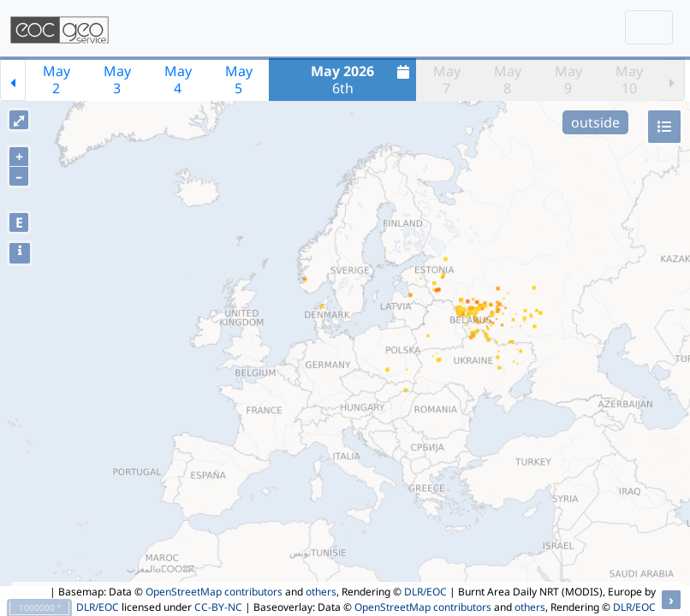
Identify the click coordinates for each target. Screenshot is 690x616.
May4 (178, 80)
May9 (568, 80)
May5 (239, 80)
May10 (629, 80)
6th (362, 80)
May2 (57, 80)
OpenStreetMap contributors (214, 592)
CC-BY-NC (218, 607)
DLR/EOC (425, 592)
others (321, 592)
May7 (447, 80)
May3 (117, 80)
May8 (508, 80)
